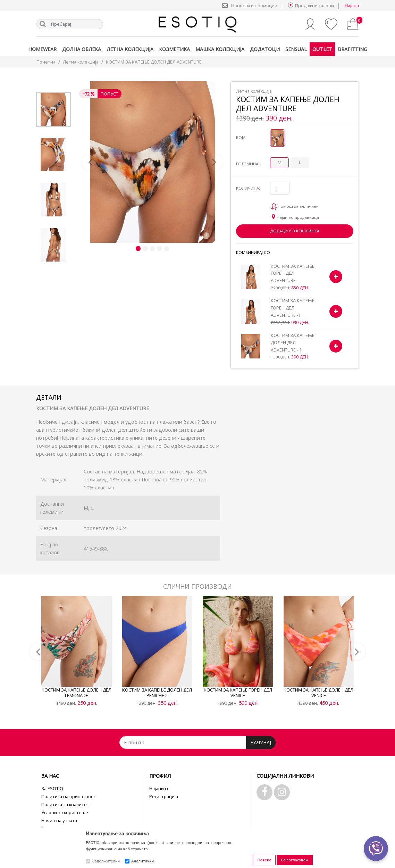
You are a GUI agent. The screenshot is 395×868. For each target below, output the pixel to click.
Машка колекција (220, 49)
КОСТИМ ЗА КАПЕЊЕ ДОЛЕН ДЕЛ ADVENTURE (154, 62)
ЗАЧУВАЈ (261, 742)
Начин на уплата (59, 820)
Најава (352, 6)
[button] (92, 162)
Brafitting (352, 49)
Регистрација (164, 796)
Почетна (46, 62)
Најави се (159, 788)
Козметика (174, 49)
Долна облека (82, 49)
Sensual (296, 49)
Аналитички (142, 861)
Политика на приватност (68, 796)
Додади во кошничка (295, 231)
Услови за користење (65, 812)
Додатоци (265, 49)
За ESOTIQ (52, 788)
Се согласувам (295, 860)
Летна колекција (130, 49)
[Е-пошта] (183, 742)
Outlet (322, 49)
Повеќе (264, 860)
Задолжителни (106, 861)
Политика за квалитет (65, 804)
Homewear (42, 49)
